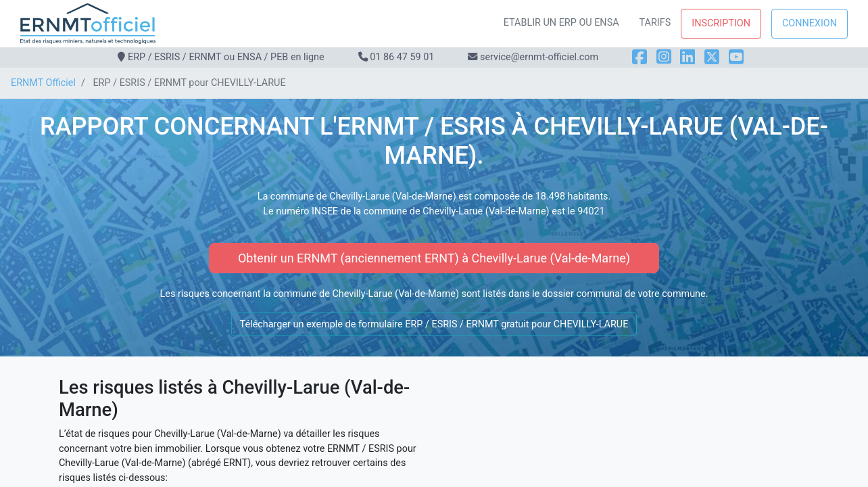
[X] (712, 57)
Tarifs (655, 23)
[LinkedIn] (688, 57)
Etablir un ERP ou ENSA (561, 23)
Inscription (721, 23)
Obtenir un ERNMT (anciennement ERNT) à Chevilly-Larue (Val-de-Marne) (434, 258)
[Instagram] (664, 57)
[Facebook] (640, 57)
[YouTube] (736, 57)
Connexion (810, 23)
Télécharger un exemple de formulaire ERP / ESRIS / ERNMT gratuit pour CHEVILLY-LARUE (434, 324)
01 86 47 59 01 (402, 57)
